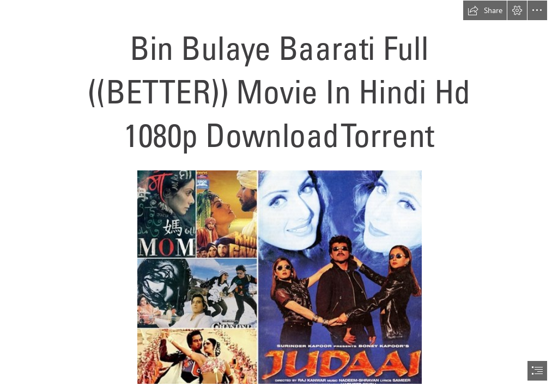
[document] (279, 196)
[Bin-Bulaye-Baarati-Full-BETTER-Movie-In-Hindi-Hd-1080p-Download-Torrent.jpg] (279, 277)
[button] (485, 10)
